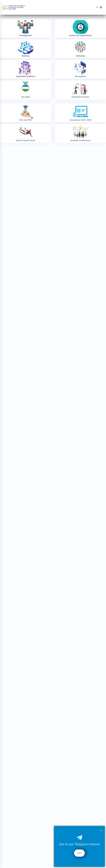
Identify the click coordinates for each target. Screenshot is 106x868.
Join (79, 853)
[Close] (101, 830)
